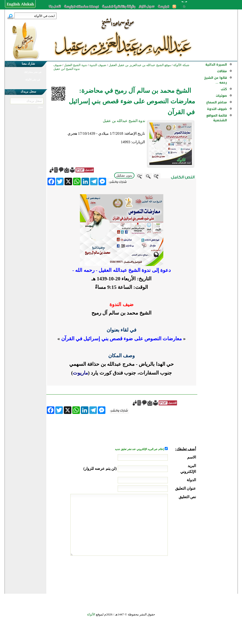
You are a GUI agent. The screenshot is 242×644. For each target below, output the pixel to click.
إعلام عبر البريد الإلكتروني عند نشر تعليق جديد (140, 449)
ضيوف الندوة (217, 109)
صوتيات (221, 96)
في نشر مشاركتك (33, 72)
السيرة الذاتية (216, 65)
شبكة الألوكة (181, 65)
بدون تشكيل (124, 175)
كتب (224, 89)
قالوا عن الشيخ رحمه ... (216, 80)
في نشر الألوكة (33, 80)
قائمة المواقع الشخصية (217, 118)
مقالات (222, 71)
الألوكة (91, 614)
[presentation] (160, 573)
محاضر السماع (217, 102)
